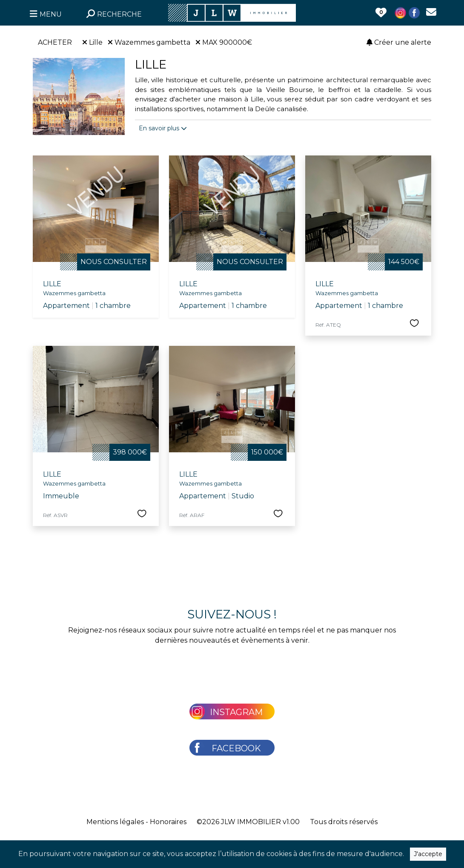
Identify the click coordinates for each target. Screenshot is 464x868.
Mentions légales (115, 822)
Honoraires (168, 822)
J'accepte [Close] (428, 854)
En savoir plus (163, 128)
